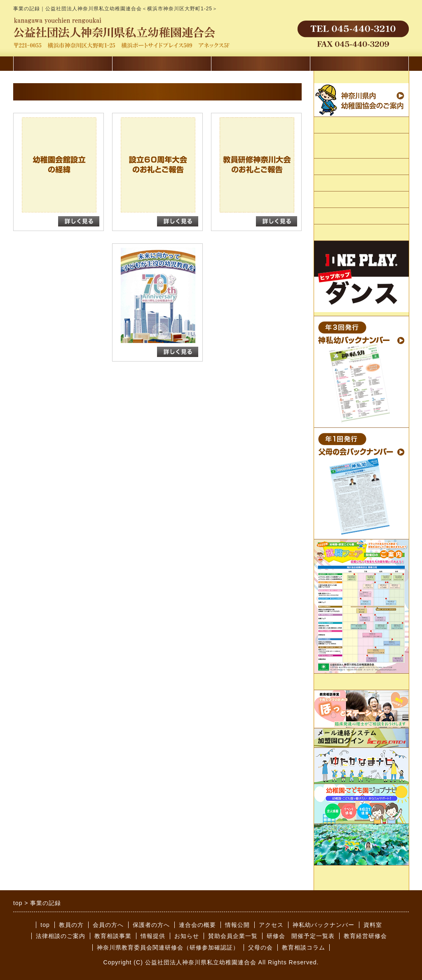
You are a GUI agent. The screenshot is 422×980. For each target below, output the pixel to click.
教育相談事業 (113, 936)
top (45, 925)
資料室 (373, 925)
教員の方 (71, 925)
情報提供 (330, 682)
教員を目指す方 (359, 65)
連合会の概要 (336, 125)
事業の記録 (333, 183)
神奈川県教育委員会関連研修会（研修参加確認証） (168, 947)
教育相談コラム (304, 947)
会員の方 (162, 65)
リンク (327, 200)
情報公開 (330, 167)
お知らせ (187, 936)
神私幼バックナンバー (324, 925)
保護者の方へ (151, 925)
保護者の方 (260, 65)
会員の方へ (108, 925)
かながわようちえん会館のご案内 (361, 146)
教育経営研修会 (365, 936)
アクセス (330, 216)
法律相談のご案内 (61, 936)
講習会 (63, 65)
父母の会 (260, 947)
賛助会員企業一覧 (342, 233)
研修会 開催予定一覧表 (301, 936)
